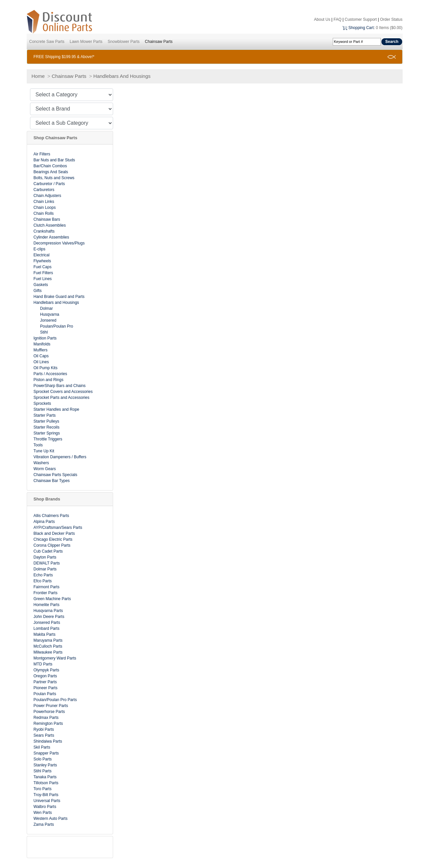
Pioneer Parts (46, 688)
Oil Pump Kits (46, 368)
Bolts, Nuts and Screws (54, 178)
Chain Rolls (44, 213)
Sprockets (42, 403)
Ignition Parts (45, 338)
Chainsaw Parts (159, 42)
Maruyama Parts (48, 640)
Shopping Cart (361, 28)
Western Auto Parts (51, 819)
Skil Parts (42, 747)
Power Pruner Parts (51, 706)
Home (38, 76)
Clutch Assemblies (50, 225)
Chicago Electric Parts (53, 539)
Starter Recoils (47, 427)
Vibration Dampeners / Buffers (60, 457)
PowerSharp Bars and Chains (60, 386)
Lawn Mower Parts (86, 42)
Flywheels (42, 261)
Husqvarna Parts (48, 611)
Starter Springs (47, 433)
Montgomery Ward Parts (55, 658)
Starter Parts (45, 415)
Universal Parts (47, 801)
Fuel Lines (43, 279)
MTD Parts (43, 664)
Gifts (38, 291)
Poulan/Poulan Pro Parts (55, 700)
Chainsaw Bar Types (52, 481)
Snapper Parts (46, 753)
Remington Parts (48, 723)
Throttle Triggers (48, 439)
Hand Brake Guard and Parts (59, 297)
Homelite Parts (47, 605)
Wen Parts (43, 813)
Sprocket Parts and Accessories (61, 398)
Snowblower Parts (124, 42)
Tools (38, 445)
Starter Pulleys (46, 421)
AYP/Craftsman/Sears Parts (58, 528)
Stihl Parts (43, 771)
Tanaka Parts (45, 777)
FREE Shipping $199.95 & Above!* (64, 57)
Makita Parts (45, 634)
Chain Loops (45, 208)
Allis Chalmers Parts (51, 516)
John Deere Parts (49, 617)
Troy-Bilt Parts (46, 795)
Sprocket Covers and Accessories (63, 392)
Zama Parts (44, 824)
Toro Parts (43, 789)
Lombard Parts (47, 628)
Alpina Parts (44, 522)
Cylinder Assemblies (51, 237)
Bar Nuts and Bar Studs (54, 160)
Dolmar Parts (45, 569)
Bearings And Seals (51, 172)
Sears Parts (44, 735)
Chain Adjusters (47, 196)
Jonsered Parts (47, 623)
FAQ (337, 19)
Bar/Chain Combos (50, 166)
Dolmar (47, 308)
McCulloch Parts (48, 646)
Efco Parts (43, 581)
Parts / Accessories (50, 374)
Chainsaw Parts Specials (56, 475)
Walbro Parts (45, 807)
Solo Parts (43, 759)
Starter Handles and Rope (57, 409)
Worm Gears (45, 469)
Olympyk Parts (46, 670)
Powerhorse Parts (49, 712)
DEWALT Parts (47, 563)
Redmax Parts (46, 718)
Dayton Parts (45, 557)
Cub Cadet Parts (48, 551)
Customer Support (361, 19)
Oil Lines (41, 362)
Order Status (391, 19)
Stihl (44, 332)
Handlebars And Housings (122, 76)
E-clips (40, 249)
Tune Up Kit (44, 451)
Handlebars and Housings (56, 303)
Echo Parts (43, 575)
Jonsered (48, 320)
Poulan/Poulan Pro (57, 326)
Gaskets (41, 285)
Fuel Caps (43, 267)
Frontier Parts (46, 593)
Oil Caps (41, 356)
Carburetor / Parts (49, 184)
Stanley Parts (45, 765)
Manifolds (42, 344)
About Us (322, 19)
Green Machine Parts (52, 599)
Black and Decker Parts (54, 533)
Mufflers (41, 350)
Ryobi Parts (44, 729)
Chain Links (44, 202)
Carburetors (44, 190)
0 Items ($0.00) (389, 28)
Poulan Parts (45, 694)
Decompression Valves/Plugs (59, 243)
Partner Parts (45, 682)
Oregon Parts (45, 676)
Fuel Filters (43, 273)
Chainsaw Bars (47, 219)
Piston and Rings (49, 380)
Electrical (42, 255)
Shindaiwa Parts (48, 741)
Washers (41, 463)
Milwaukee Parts (48, 652)
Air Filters (42, 154)
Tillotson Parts (46, 783)
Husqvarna (50, 314)
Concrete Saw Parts (47, 42)
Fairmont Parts (47, 587)
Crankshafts (44, 231)
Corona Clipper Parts (52, 545)
